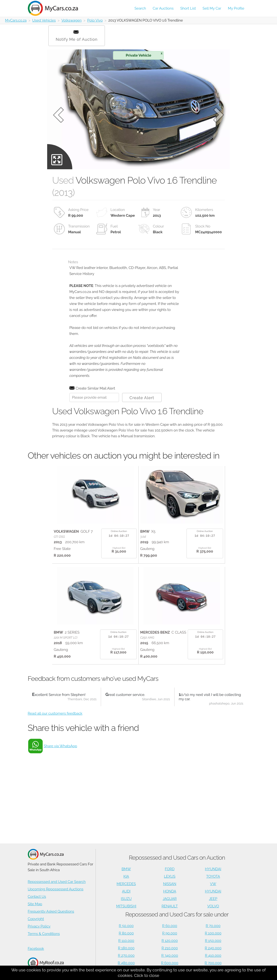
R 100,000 (213, 933)
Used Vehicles (44, 20)
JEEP (213, 899)
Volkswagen (71, 20)
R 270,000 (126, 956)
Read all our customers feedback (55, 713)
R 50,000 (126, 926)
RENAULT (170, 906)
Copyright (36, 919)
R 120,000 (170, 941)
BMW (126, 869)
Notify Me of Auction (77, 36)
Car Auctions (163, 8)
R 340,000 (170, 956)
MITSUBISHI (126, 906)
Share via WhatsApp (60, 746)
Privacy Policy (39, 926)
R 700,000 (213, 963)
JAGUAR (170, 899)
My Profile (236, 8)
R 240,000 (213, 948)
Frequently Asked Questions (51, 911)
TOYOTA (213, 876)
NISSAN (170, 884)
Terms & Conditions (44, 934)
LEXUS (170, 876)
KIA (126, 876)
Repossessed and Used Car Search (57, 882)
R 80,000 (126, 933)
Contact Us (37, 897)
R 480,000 (126, 963)
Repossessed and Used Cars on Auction (177, 858)
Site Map (35, 904)
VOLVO (213, 906)
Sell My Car (212, 8)
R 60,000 (170, 926)
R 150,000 (213, 941)
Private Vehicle (144, 55)
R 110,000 (126, 941)
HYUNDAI (213, 869)
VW (213, 884)
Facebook (36, 949)
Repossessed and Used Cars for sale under (177, 914)
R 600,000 (170, 963)
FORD (170, 869)
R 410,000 (213, 956)
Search (140, 8)
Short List (188, 8)
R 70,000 (213, 926)
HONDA (170, 891)
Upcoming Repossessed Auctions (56, 889)
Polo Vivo (95, 20)
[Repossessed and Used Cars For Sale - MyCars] (56, 8)
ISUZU (126, 899)
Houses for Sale (46, 965)
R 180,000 (126, 948)
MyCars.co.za (16, 20)
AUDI (126, 891)
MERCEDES (126, 884)
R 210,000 (170, 948)
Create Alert (142, 398)
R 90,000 (170, 933)
